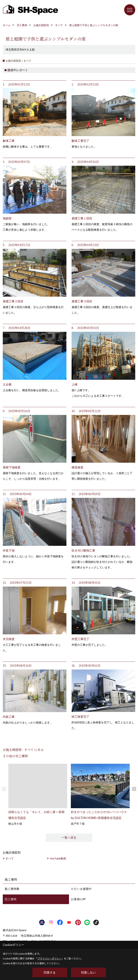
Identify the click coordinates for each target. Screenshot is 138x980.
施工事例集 (12, 889)
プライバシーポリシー (49, 958)
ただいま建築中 (81, 889)
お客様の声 (78, 899)
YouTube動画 (58, 858)
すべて (10, 858)
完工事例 (11, 899)
